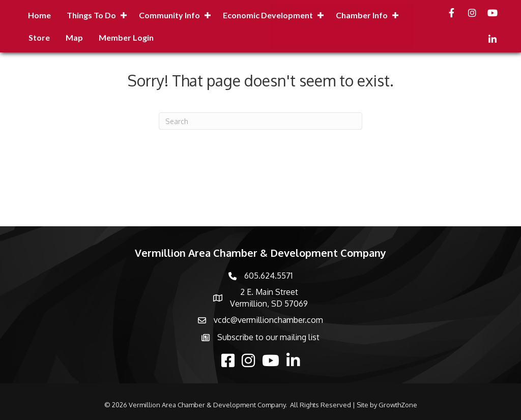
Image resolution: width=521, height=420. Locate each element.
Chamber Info (362, 15)
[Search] (260, 121)
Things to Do (91, 15)
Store (39, 37)
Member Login (126, 37)
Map (74, 37)
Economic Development (268, 15)
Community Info (169, 15)
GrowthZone (398, 405)
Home (39, 15)
